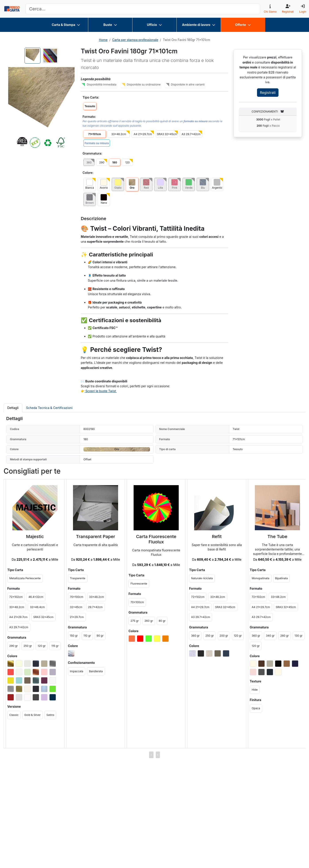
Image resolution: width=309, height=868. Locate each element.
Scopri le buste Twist (101, 391)
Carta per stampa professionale (135, 40)
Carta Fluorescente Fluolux (156, 539)
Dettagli (13, 408)
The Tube (277, 537)
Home (103, 40)
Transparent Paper (96, 537)
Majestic (35, 537)
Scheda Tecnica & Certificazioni (49, 408)
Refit (217, 537)
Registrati (268, 93)
